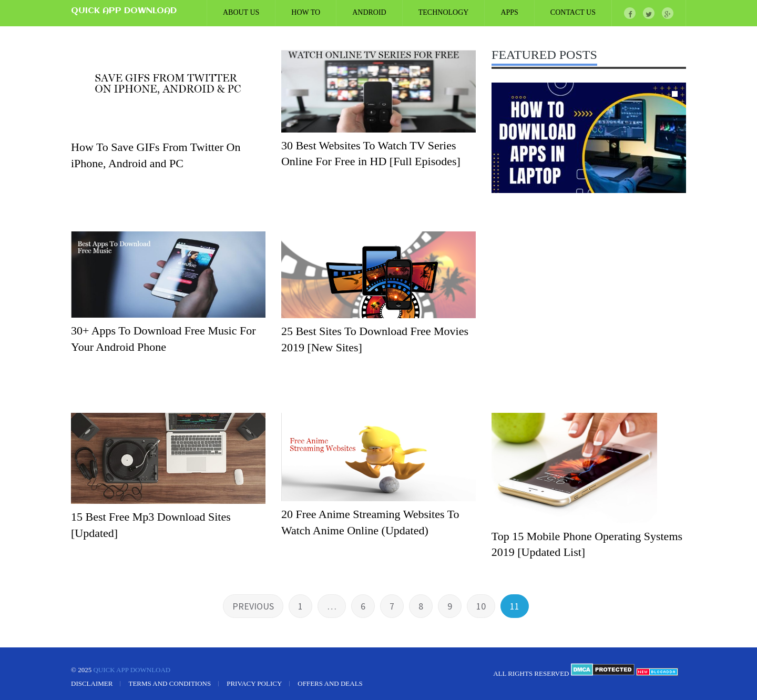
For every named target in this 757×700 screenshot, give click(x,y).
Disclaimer (92, 683)
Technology (444, 12)
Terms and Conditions (170, 683)
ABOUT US (241, 12)
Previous (253, 606)
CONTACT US (573, 12)
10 (481, 606)
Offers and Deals (330, 683)
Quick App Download (124, 11)
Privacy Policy (254, 683)
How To (306, 12)
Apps (509, 12)
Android (369, 12)
